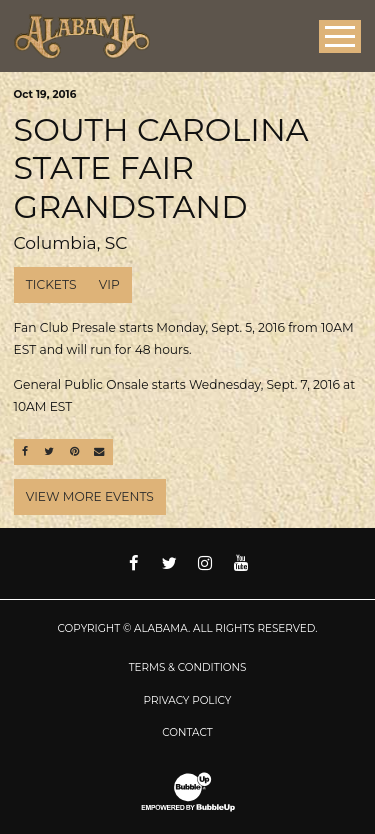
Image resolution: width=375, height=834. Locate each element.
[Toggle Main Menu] (340, 36)
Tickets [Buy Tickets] (51, 284)
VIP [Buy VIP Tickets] (109, 284)
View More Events (90, 496)
